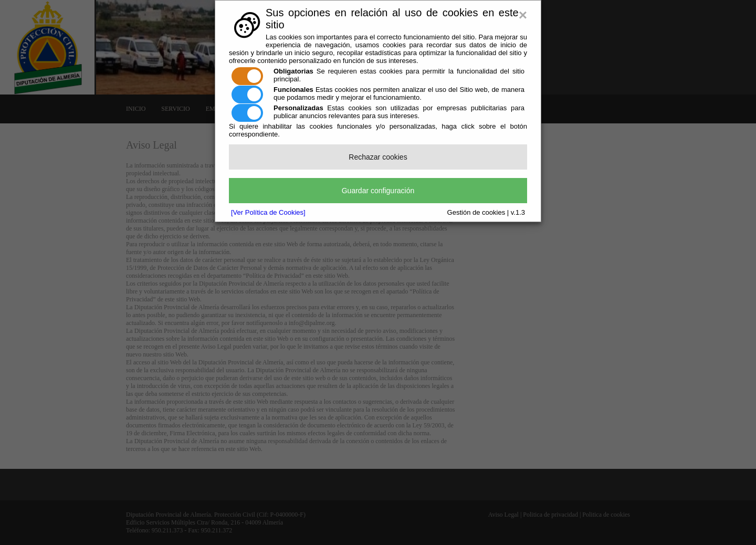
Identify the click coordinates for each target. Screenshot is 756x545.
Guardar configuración (378, 191)
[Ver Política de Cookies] (268, 212)
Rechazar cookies (378, 157)
